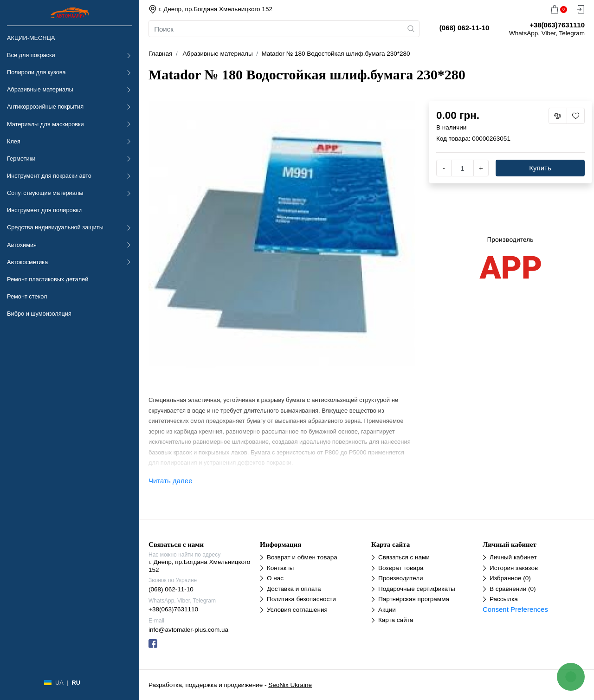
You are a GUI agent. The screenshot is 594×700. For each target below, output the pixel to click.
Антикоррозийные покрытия (45, 107)
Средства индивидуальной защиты (55, 227)
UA (59, 683)
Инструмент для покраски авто (49, 176)
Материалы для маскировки (45, 124)
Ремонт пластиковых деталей (48, 279)
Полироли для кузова (36, 72)
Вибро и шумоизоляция (39, 314)
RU (76, 683)
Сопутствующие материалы (45, 193)
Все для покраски (31, 55)
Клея (14, 141)
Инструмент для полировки (44, 210)
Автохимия (22, 245)
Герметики (21, 159)
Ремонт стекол (27, 296)
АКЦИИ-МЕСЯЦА (31, 38)
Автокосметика (27, 262)
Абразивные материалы (40, 89)
